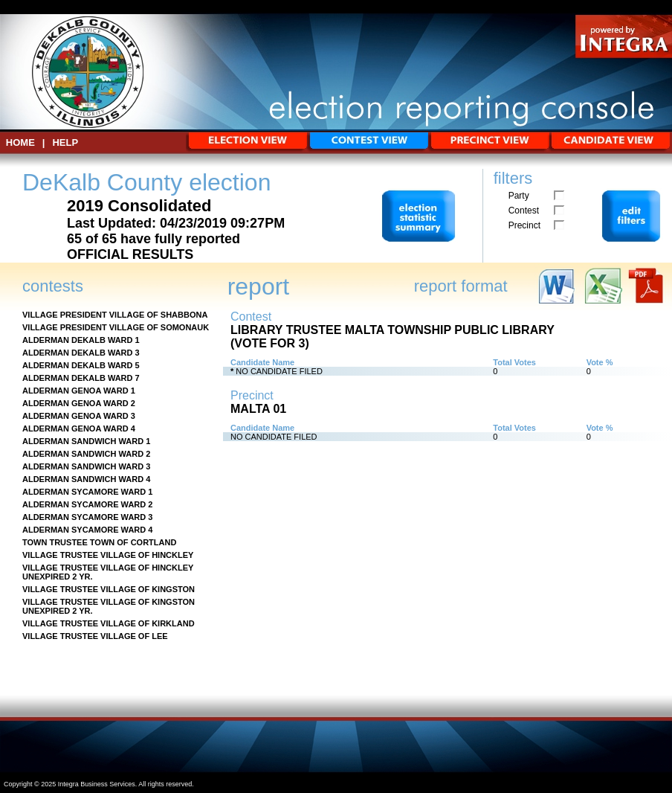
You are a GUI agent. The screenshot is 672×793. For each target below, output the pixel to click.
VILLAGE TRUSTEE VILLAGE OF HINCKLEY (108, 555)
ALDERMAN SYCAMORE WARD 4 (87, 530)
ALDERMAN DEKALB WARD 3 (81, 353)
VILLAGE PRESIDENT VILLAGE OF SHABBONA (115, 315)
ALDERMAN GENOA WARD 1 (79, 391)
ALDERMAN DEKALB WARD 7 (81, 378)
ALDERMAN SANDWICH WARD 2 (86, 454)
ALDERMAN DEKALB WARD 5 (81, 365)
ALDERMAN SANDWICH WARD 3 (86, 466)
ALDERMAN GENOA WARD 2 (79, 403)
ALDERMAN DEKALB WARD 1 (81, 340)
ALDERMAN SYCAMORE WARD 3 (87, 517)
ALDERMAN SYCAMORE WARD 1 (87, 492)
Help (65, 142)
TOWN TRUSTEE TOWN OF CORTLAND (99, 542)
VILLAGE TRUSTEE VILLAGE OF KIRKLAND (109, 623)
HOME (20, 142)
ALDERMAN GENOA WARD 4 (79, 428)
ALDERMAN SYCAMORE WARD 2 (87, 504)
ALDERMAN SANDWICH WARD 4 (86, 479)
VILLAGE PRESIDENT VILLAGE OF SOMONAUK (116, 327)
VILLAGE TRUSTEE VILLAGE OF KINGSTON (109, 589)
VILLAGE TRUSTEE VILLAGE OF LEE (95, 636)
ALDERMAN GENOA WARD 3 (79, 416)
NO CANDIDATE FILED (279, 371)
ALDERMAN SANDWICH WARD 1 (86, 441)
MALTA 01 (258, 409)
